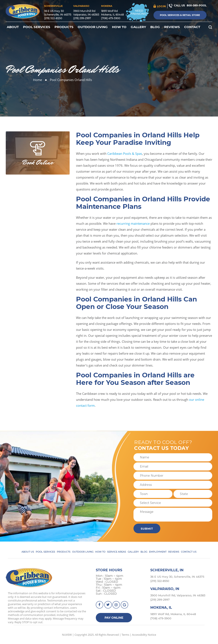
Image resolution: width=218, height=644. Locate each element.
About (13, 27)
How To (119, 27)
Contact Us (189, 552)
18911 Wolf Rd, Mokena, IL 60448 (173, 614)
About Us (28, 552)
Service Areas (117, 552)
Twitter (108, 605)
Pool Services (37, 27)
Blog (155, 27)
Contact (192, 27)
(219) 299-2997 (82, 18)
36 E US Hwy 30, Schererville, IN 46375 (177, 577)
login (161, 6)
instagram (116, 605)
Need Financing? (139, 12)
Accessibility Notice (144, 635)
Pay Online (114, 618)
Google (125, 605)
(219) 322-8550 (53, 18)
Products (64, 27)
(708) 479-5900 (111, 18)
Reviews (172, 27)
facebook (100, 605)
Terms (125, 635)
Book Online (38, 162)
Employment (158, 552)
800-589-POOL (197, 5)
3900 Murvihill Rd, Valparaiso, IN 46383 (178, 595)
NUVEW (67, 635)
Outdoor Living (93, 27)
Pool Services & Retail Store (180, 15)
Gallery (138, 27)
